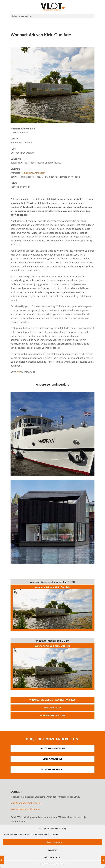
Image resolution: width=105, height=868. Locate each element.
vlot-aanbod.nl (52, 759)
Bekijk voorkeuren (52, 857)
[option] (53, 85)
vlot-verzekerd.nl (52, 770)
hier (19, 372)
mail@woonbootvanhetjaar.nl (26, 803)
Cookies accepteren (53, 842)
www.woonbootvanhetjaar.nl (25, 809)
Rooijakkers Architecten (33, 173)
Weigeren (53, 850)
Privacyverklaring (57, 864)
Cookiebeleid (45, 864)
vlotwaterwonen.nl (52, 748)
